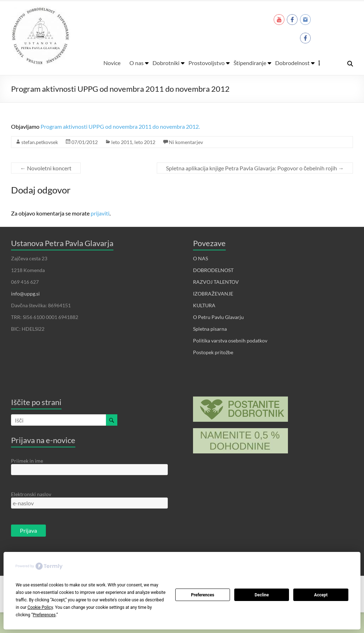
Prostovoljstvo (207, 63)
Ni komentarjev (186, 142)
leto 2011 (122, 142)
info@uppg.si (25, 294)
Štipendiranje (250, 63)
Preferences (203, 595)
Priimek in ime (27, 461)
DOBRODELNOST (213, 270)
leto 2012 (145, 142)
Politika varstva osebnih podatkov (230, 341)
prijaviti (100, 213)
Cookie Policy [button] (40, 607)
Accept (321, 595)
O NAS (200, 258)
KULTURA (204, 305)
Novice (112, 63)
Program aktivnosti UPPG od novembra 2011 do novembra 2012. (120, 126)
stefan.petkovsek (40, 142)
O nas (136, 63)
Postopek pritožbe (213, 352)
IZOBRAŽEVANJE (213, 294)
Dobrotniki (166, 63)
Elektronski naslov (31, 494)
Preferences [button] (44, 615)
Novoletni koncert (46, 168)
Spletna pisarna (210, 329)
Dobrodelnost (292, 63)
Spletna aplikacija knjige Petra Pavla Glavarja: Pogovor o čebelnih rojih (255, 168)
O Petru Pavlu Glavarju (218, 317)
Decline (262, 595)
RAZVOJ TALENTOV (216, 282)
